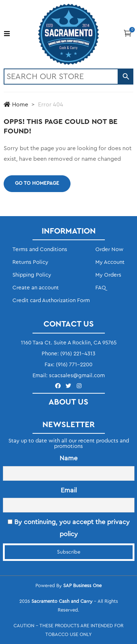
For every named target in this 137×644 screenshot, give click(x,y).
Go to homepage (37, 183)
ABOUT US (68, 402)
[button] (128, 33)
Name (68, 458)
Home (16, 104)
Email (69, 490)
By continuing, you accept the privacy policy (69, 528)
